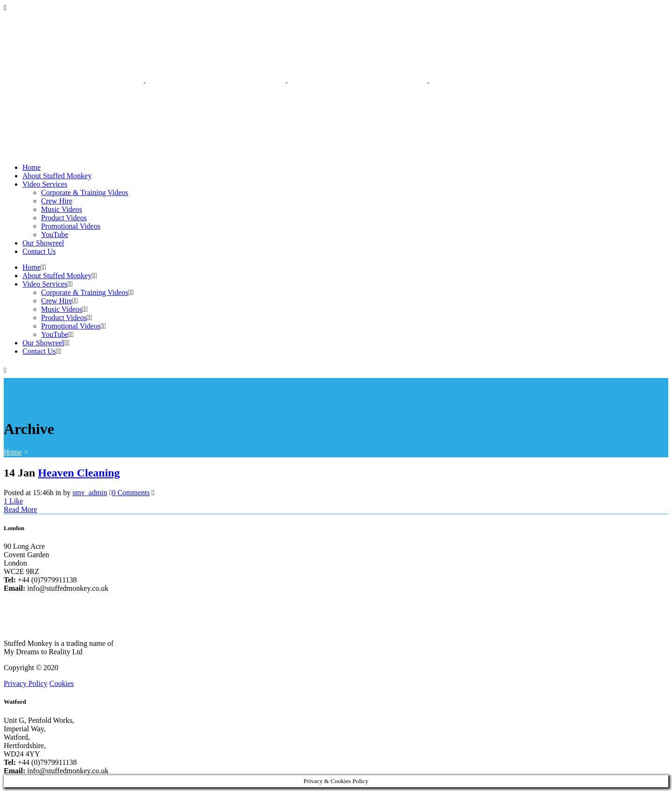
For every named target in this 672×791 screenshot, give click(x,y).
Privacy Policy (26, 683)
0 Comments (131, 493)
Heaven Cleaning (79, 473)
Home (13, 452)
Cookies (62, 683)
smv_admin (90, 493)
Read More (21, 509)
